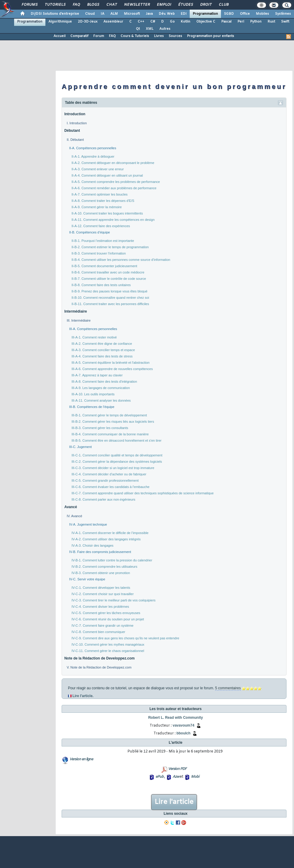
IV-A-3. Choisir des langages (92, 545)
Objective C (206, 22)
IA (103, 14)
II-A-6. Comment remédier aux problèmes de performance (114, 188)
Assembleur (113, 22)
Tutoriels (55, 5)
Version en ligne (81, 759)
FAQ (76, 5)
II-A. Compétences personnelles (93, 148)
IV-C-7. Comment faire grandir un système (103, 626)
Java (149, 14)
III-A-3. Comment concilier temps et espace (103, 350)
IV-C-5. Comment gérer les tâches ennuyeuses (106, 613)
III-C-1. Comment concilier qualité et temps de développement (117, 455)
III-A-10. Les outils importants (93, 394)
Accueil (60, 36)
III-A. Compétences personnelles (93, 329)
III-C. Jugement (80, 447)
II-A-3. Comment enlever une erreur (98, 169)
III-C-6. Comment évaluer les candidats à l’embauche (110, 487)
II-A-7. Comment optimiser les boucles (100, 194)
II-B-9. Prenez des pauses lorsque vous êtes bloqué (110, 291)
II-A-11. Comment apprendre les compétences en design (113, 220)
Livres (159, 36)
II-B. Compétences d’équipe (90, 232)
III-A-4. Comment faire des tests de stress (102, 356)
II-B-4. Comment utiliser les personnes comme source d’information (121, 260)
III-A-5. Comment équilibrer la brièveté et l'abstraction (111, 363)
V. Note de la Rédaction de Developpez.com (99, 667)
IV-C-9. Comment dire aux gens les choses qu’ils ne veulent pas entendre (125, 638)
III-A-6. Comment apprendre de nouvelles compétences (112, 369)
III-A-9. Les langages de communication (101, 388)
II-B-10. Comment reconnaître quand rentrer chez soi (110, 298)
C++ (141, 22)
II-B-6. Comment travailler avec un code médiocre (108, 272)
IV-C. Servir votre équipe (87, 579)
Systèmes (283, 14)
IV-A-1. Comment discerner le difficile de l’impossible (110, 533)
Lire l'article (174, 802)
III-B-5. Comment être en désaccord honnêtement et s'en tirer (116, 440)
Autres (165, 29)
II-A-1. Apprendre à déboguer (93, 156)
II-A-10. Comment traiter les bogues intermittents (107, 213)
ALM (114, 14)
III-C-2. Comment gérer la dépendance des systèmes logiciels (117, 462)
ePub (159, 777)
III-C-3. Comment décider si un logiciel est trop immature (113, 468)
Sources (175, 36)
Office (245, 14)
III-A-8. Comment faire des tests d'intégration (104, 381)
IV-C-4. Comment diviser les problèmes (100, 607)
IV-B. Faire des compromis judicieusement (100, 552)
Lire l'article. (83, 696)
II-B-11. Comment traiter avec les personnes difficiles (110, 304)
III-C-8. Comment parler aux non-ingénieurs (103, 499)
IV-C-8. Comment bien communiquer (98, 632)
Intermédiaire (76, 311)
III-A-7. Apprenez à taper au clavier (97, 375)
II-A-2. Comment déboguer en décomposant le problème (113, 163)
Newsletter (137, 5)
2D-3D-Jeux (88, 22)
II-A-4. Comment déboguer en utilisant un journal (107, 175)
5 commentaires (228, 688)
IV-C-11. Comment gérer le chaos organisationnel (108, 651)
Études (185, 5)
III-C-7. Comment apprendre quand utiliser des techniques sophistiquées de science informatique (143, 493)
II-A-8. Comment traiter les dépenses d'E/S (103, 201)
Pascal (226, 22)
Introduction (75, 114)
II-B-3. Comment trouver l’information (99, 253)
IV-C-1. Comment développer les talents (101, 588)
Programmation (205, 14)
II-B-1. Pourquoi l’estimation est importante (103, 241)
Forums (29, 5)
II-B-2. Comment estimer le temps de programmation (110, 247)
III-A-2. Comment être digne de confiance (102, 344)
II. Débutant (75, 140)
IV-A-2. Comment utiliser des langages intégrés (106, 539)
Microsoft (132, 14)
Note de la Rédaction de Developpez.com (100, 658)
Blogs (93, 5)
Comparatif (79, 36)
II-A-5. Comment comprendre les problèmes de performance (116, 182)
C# (153, 22)
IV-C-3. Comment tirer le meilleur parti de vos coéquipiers (113, 600)
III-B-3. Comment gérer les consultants (100, 428)
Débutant (72, 131)
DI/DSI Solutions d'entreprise (55, 14)
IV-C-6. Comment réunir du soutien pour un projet (108, 619)
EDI (184, 14)
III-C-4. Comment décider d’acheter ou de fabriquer (109, 474)
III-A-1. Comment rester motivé (94, 337)
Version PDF (177, 769)
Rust (271, 22)
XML (150, 29)
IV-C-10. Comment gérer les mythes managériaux (108, 644)
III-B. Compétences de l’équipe (92, 407)
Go (172, 22)
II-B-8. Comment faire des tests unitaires (101, 285)
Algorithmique (60, 22)
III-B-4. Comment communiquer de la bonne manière (110, 434)
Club (223, 5)
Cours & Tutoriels (135, 36)
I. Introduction (77, 123)
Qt (138, 29)
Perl (241, 22)
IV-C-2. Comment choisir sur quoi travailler (103, 594)
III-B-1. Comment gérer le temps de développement (109, 415)
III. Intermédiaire (79, 320)
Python (256, 22)
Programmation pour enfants (211, 36)
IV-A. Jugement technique (88, 524)
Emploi (164, 5)
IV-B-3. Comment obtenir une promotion (101, 573)
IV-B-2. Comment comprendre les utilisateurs (104, 567)
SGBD (229, 14)
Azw (176, 777)
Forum (99, 36)
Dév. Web (167, 14)
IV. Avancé (74, 516)
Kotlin (185, 22)
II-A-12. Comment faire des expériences (101, 226)
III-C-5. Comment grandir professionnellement (105, 480)
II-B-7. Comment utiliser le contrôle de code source (109, 279)
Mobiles (262, 14)
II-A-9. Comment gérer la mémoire (97, 207)
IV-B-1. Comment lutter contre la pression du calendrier (112, 560)
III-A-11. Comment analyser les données (101, 400)
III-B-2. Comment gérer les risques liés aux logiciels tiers (113, 422)
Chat (111, 5)
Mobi (195, 777)
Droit (206, 5)
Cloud (90, 14)
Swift (285, 22)
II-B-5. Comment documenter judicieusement (104, 266)
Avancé (71, 507)
